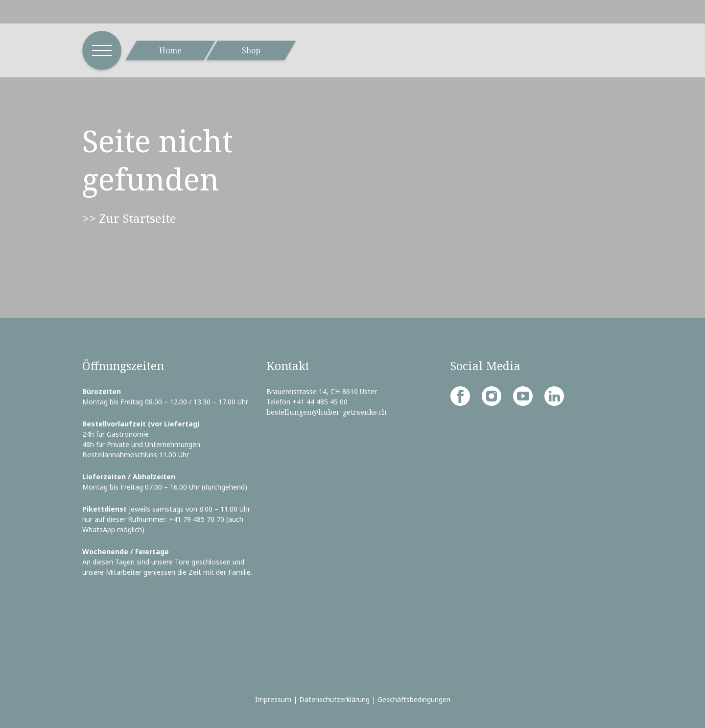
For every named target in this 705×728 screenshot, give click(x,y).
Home (170, 50)
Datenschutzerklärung (334, 699)
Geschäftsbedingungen (414, 699)
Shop (251, 50)
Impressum (273, 699)
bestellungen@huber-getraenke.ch (327, 412)
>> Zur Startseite (129, 218)
